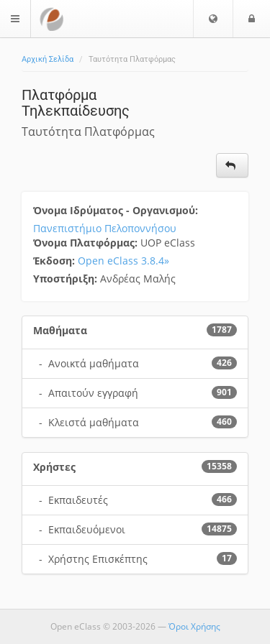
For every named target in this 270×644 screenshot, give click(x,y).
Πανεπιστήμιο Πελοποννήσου (105, 228)
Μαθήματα (60, 330)
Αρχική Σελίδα (48, 59)
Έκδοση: (55, 261)
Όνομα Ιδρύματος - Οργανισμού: (117, 210)
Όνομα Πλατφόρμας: (87, 243)
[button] (213, 19)
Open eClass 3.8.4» (123, 261)
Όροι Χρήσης (194, 626)
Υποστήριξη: (67, 279)
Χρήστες (54, 467)
